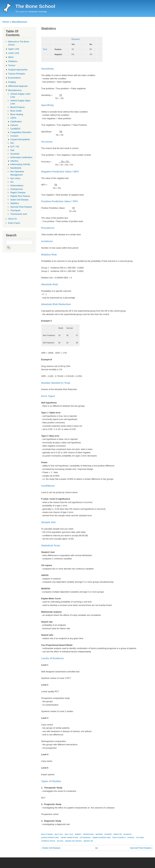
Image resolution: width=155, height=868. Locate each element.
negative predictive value (102, 837)
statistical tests (88, 834)
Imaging (12, 82)
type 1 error (69, 834)
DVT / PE (15, 147)
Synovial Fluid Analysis (141, 848)
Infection (14, 161)
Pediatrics (13, 61)
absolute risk (88, 841)
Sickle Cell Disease (51, 848)
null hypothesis (85, 837)
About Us (13, 219)
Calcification (16, 122)
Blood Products (17, 107)
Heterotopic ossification (21, 157)
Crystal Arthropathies (20, 139)
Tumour (12, 65)
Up (96, 848)
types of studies (47, 834)
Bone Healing (17, 114)
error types (140, 837)
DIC (12, 143)
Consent (14, 136)
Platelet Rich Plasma (20, 196)
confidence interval (48, 841)
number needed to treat (69, 837)
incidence (131, 837)
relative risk (118, 834)
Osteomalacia (17, 185)
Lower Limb (14, 53)
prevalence (128, 834)
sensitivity (108, 834)
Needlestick (16, 168)
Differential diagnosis (18, 86)
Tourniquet (15, 210)
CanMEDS (15, 129)
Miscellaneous (19, 22)
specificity (99, 834)
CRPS (13, 118)
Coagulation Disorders (21, 132)
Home (6, 22)
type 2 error (59, 834)
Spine (11, 57)
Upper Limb (14, 49)
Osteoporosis (17, 189)
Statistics (14, 203)
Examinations (14, 78)
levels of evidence (119, 837)
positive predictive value (50, 837)
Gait (12, 150)
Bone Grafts (16, 111)
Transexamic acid (19, 214)
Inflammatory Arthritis (20, 164)
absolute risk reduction (74, 841)
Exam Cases (14, 223)
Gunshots (15, 154)
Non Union (15, 178)
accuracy (60, 841)
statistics (78, 834)
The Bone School (35, 6)
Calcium (14, 125)
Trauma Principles (17, 74)
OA (12, 182)
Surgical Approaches (18, 70)
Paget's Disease (18, 192)
